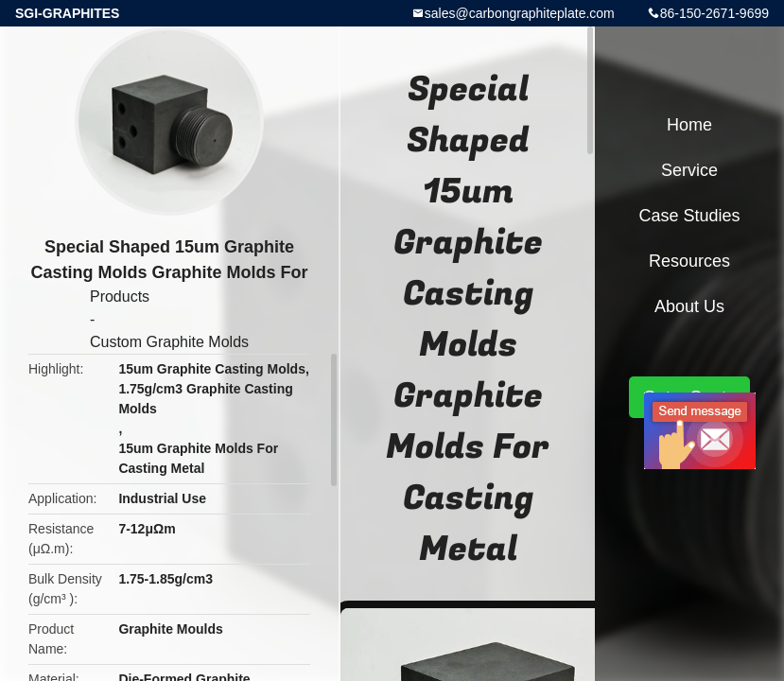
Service (689, 170)
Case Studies (689, 216)
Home (689, 125)
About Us (689, 306)
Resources (689, 261)
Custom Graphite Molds (169, 342)
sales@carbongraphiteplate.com (520, 13)
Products (120, 297)
